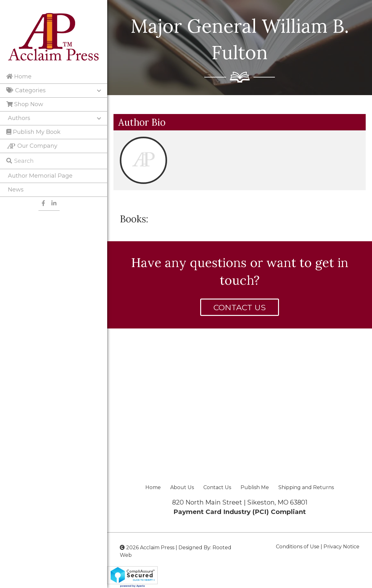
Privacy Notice (341, 547)
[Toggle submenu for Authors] (99, 118)
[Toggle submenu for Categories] (99, 91)
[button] (240, 307)
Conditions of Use (298, 547)
